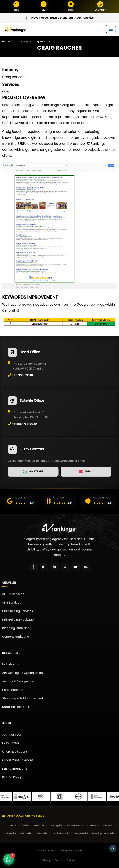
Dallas (25, 826)
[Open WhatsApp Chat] (9, 859)
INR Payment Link (15, 769)
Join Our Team (13, 735)
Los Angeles (56, 826)
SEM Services (12, 603)
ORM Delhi (41, 834)
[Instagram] (44, 567)
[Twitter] (65, 567)
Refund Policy (12, 777)
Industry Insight (13, 664)
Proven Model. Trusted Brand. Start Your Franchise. (63, 18)
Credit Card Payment (18, 760)
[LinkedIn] (54, 567)
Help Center (11, 743)
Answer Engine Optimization (22, 673)
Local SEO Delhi (60, 834)
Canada (108, 826)
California (12, 826)
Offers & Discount (15, 752)
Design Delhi (81, 834)
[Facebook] (33, 567)
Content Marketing (16, 637)
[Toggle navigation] (111, 29)
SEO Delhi (10, 834)
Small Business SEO (16, 707)
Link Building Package (18, 620)
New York (39, 826)
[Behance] (86, 567)
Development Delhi (103, 834)
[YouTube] (75, 567)
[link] (33, 472)
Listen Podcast (13, 690)
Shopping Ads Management (23, 698)
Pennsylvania (75, 826)
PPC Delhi (26, 834)
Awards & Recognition (18, 681)
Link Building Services (18, 611)
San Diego (93, 826)
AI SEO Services (13, 594)
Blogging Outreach (16, 628)
